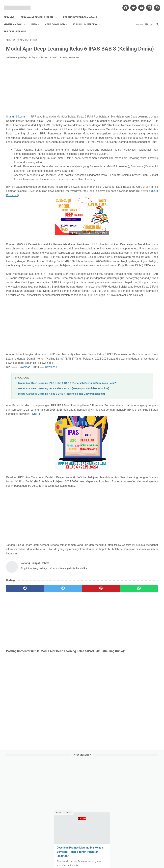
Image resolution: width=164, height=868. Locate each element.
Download (24, 444)
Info (36, 19)
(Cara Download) (16, 234)
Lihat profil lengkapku (139, 400)
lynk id (42, 507)
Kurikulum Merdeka (88, 19)
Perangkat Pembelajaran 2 (83, 12)
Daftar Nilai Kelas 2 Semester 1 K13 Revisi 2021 (135, 240)
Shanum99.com (15, 122)
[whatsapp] (154, 4)
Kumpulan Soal (16, 19)
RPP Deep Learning (17, 26)
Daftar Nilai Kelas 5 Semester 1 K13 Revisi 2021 (135, 182)
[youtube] (139, 4)
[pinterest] (69, 689)
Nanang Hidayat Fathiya (139, 376)
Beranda (11, 12)
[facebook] (123, 4)
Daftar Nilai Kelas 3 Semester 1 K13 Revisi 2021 (135, 157)
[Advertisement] (57, 92)
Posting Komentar (70, 63)
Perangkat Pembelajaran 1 (40, 12)
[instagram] (146, 4)
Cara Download (57, 19)
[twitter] (131, 4)
